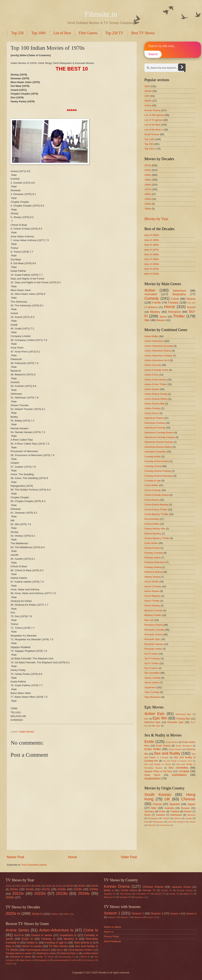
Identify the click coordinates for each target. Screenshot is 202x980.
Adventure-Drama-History (158, 447)
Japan (191, 804)
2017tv (46, 889)
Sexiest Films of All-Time (158, 771)
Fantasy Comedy (154, 553)
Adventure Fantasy (155, 423)
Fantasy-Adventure (155, 562)
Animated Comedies (155, 452)
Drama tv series (42, 935)
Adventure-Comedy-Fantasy (160, 437)
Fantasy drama (153, 558)
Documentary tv (66, 957)
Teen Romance (153, 697)
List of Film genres (154, 115)
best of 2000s (152, 264)
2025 (147, 96)
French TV (166, 890)
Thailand (175, 811)
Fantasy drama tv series (19, 953)
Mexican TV (110, 897)
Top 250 (17, 33)
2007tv (28, 886)
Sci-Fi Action (151, 654)
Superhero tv (68, 935)
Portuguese (158, 822)
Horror (170, 307)
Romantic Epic (152, 639)
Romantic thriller (153, 649)
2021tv (18, 893)
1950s (148, 199)
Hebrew (177, 818)
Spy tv (60, 950)
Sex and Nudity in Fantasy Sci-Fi (178, 761)
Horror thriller (151, 582)
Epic (147, 719)
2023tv (62, 893)
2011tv (70, 886)
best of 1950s (152, 240)
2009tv (49, 886)
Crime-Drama (152, 500)
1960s (148, 194)
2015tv (14, 889)
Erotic (149, 741)
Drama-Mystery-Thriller (157, 538)
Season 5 (112, 917)
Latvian (192, 822)
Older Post (129, 857)
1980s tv (67, 914)
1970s (148, 189)
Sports (163, 317)
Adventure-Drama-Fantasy (159, 442)
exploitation (179, 775)
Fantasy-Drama (153, 567)
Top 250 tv (150, 149)
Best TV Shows (143, 33)
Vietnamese (165, 825)
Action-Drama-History (156, 399)
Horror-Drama (152, 591)
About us (109, 932)
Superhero (150, 687)
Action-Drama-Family (156, 394)
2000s (148, 175)
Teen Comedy (152, 692)
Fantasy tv (48, 939)
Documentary (152, 519)
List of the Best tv (154, 130)
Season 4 (175, 914)
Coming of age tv (56, 942)
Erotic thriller (151, 543)
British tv (109, 890)
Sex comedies (152, 673)
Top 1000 (39, 33)
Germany (149, 811)
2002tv (18, 886)
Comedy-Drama (153, 466)
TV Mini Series (58, 946)
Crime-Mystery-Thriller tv (81, 950)
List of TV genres (154, 120)
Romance (174, 312)
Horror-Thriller (152, 601)
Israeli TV (174, 894)
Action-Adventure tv (56, 930)
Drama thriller (152, 524)
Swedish (161, 815)
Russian (185, 808)
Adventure (180, 291)
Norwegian (153, 818)
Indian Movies (27, 732)
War (147, 320)
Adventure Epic (183, 714)
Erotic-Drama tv (89, 960)
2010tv (59, 886)
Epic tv (10, 946)
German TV (149, 890)
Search (153, 54)
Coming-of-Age (153, 481)
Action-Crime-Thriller (156, 384)
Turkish (166, 818)
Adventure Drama (154, 418)
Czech (170, 822)
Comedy (152, 298)
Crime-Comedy (153, 490)
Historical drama (153, 572)
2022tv (40, 893)
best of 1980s (152, 254)
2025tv (148, 101)
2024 (147, 86)
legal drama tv (27, 960)
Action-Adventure (154, 341)
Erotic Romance (184, 746)
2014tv (94, 886)
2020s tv (13, 913)
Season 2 (138, 913)
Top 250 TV (114, 33)
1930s (148, 204)
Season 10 (151, 917)
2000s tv (55, 914)
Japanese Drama (181, 887)
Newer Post (15, 857)
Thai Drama (126, 894)
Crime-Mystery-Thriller (156, 514)
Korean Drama (152, 110)
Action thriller (151, 336)
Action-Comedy (153, 365)
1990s (148, 180)
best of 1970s (152, 250)
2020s (148, 170)
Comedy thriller (153, 457)
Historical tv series (46, 953)
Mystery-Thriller (153, 615)
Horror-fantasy (152, 606)
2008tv (38, 886)
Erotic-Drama (175, 749)
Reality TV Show (45, 957)
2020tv (94, 889)
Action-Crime (151, 375)
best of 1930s (152, 235)
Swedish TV (125, 897)
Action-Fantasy (153, 408)
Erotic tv (27, 939)
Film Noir (191, 303)
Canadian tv (140, 897)
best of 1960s (152, 245)
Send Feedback (112, 941)
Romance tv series (20, 957)
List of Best (62, 33)
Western (161, 320)
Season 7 (125, 917)
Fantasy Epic (183, 719)
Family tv (10, 964)
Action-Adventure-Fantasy (158, 356)
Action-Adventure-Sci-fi (157, 360)
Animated (151, 294)
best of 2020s (152, 274)
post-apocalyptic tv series (66, 960)
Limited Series (90, 953)
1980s (148, 185)
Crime (175, 299)
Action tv (32, 942)
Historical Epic (152, 722)
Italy (154, 808)
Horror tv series (32, 946)
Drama (191, 299)
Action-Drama (152, 389)
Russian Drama (185, 890)
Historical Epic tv (69, 953)
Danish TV (160, 894)
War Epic (156, 726)
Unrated (184, 771)
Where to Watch (113, 927)
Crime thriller (151, 485)
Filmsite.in (101, 14)
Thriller (179, 316)
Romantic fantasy (154, 644)
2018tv (62, 889)
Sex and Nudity (167, 753)
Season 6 (191, 914)
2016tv (30, 889)
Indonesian (176, 815)
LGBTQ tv (84, 957)
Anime (148, 105)
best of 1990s (152, 259)
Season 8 (138, 917)
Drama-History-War (155, 529)
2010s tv (37, 914)
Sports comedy (153, 678)
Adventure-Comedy (155, 428)
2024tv (148, 91)
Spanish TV (110, 894)
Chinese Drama (153, 887)
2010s (148, 165)
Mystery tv (71, 939)
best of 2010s (152, 269)
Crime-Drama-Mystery (156, 505)
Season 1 (112, 913)
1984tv (9, 886)
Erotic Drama (163, 746)
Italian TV (188, 894)
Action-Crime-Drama (155, 380)
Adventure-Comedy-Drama (159, 433)
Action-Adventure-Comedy (159, 346)
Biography (179, 294)
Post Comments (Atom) (34, 865)
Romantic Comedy (154, 630)
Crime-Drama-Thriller (156, 509)
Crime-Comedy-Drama (157, 495)
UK (167, 799)
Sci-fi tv (19, 935)
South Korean (152, 134)
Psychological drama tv (38, 950)
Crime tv (91, 930)
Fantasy (173, 302)
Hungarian (181, 822)
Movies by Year (156, 219)
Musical (191, 307)
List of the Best (152, 125)
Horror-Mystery (153, 596)
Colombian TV (143, 894)
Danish (188, 811)
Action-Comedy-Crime (156, 370)
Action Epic (155, 713)
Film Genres (88, 33)
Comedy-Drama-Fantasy (158, 471)
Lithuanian (152, 825)
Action (150, 290)
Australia (169, 808)
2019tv (78, 889)
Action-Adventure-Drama (158, 351)
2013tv (82, 886)
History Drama (152, 577)
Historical (153, 307)
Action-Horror (152, 413)
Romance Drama (154, 625)
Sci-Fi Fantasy (152, 658)
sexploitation (153, 778)
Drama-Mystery (153, 533)
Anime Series (17, 930)
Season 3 (157, 913)
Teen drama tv (83, 942)
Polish (162, 811)
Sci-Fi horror (151, 668)
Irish (146, 822)
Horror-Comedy (153, 586)
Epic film (160, 718)
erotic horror (152, 775)
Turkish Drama (129, 890)
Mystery (155, 312)
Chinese (188, 799)
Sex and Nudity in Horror (158, 764)
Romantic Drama (154, 634)
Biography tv (43, 960)
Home (72, 857)
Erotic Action (172, 742)
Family (157, 302)
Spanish (175, 804)
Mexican (191, 815)
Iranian (189, 818)
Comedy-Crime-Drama (157, 461)
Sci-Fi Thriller (152, 663)
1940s (148, 209)
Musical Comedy (153, 610)
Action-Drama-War (154, 404)
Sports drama (152, 682)
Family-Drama (152, 548)
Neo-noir (149, 620)
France (157, 804)
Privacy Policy (111, 936)
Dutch (148, 815)
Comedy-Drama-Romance (159, 476)
